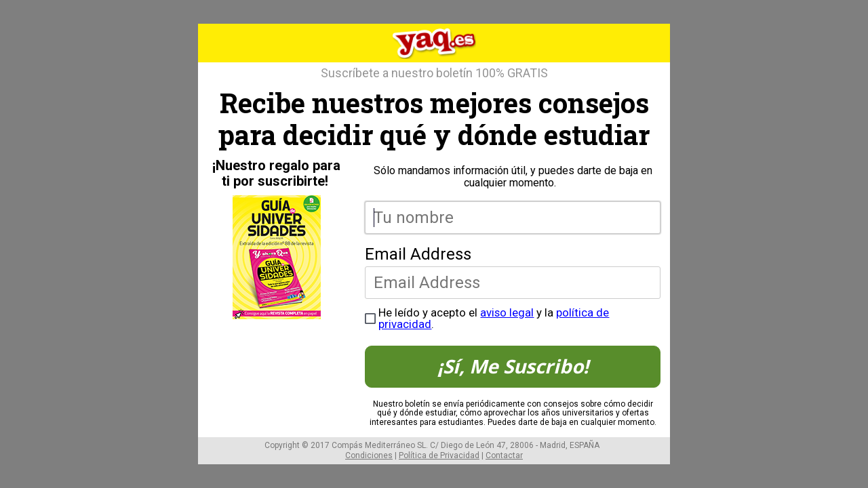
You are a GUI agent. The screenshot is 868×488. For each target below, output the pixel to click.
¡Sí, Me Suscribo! (513, 366)
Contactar (504, 455)
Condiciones (369, 455)
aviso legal (507, 312)
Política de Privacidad (439, 455)
